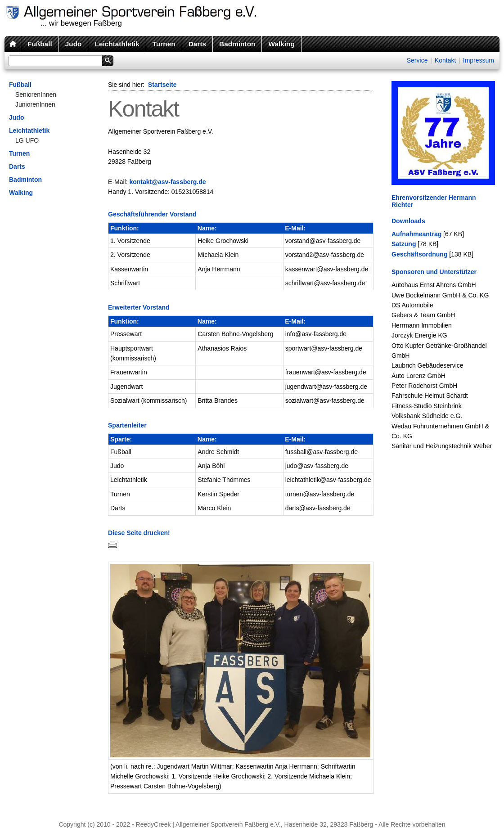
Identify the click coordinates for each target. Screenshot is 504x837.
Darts (197, 44)
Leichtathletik (117, 44)
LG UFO (27, 140)
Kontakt (445, 60)
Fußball (40, 44)
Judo (74, 44)
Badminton (237, 44)
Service (417, 60)
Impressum (479, 60)
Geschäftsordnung (419, 254)
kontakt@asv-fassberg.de (167, 182)
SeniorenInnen (36, 94)
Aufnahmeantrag (416, 234)
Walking (281, 44)
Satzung (404, 244)
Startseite (162, 85)
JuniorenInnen (35, 104)
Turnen (164, 44)
